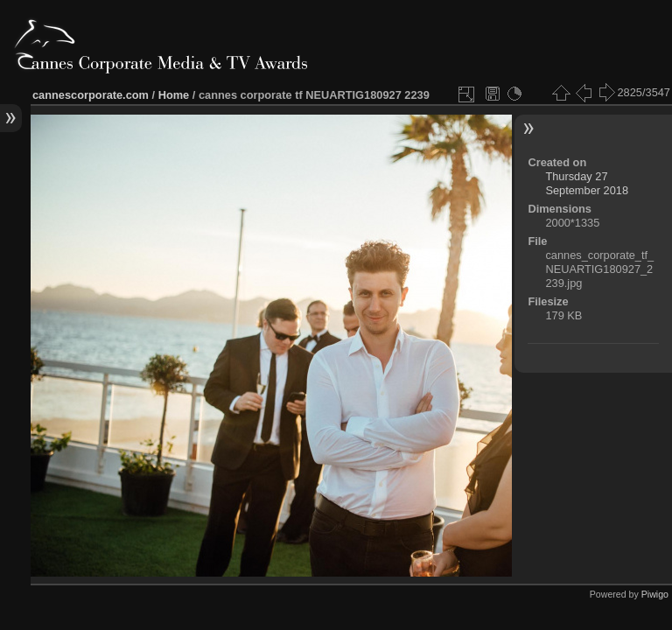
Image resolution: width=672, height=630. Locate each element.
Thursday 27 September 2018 (587, 183)
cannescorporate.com (91, 95)
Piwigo (655, 594)
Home (174, 95)
